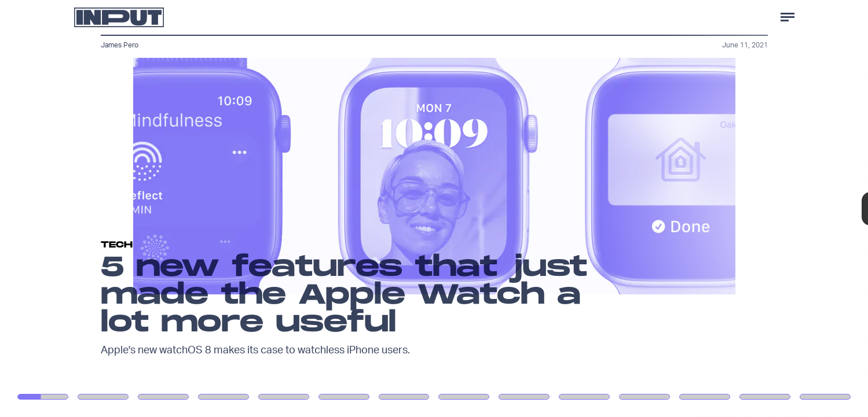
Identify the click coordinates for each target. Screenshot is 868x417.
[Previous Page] (143, 208)
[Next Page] (577, 208)
